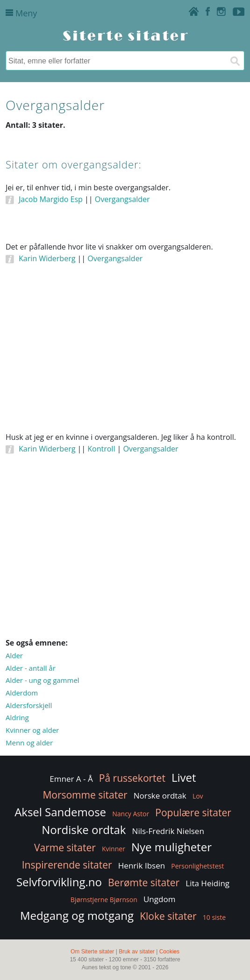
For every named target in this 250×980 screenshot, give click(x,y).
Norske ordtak (160, 796)
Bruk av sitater (137, 952)
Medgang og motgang (77, 915)
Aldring (17, 717)
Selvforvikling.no (59, 882)
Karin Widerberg (47, 258)
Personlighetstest (197, 866)
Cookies (169, 952)
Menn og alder (29, 743)
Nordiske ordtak (84, 830)
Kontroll (101, 449)
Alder (14, 655)
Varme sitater (65, 848)
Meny (21, 13)
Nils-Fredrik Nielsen (168, 831)
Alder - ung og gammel (43, 680)
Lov (198, 796)
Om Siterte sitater (92, 952)
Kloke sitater (168, 916)
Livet (184, 777)
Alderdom (22, 693)
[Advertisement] (125, 360)
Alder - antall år (31, 668)
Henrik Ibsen (142, 865)
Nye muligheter (171, 847)
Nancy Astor (131, 814)
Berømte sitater (144, 883)
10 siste (214, 917)
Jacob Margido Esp (51, 199)
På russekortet (132, 778)
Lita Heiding (207, 883)
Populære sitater (193, 813)
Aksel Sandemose (60, 812)
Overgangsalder (122, 199)
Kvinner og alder (32, 730)
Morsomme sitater (85, 795)
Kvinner (114, 849)
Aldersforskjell (29, 705)
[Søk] (235, 61)
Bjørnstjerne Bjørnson (104, 900)
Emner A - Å (71, 779)
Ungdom (159, 899)
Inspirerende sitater (67, 865)
